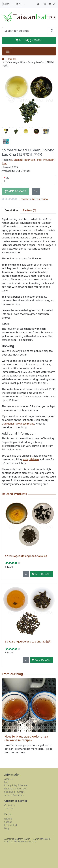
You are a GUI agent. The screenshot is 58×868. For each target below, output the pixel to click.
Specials (8, 822)
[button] (8, 4)
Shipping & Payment (14, 792)
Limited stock (11, 825)
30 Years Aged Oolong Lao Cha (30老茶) (28, 642)
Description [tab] (11, 210)
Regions (8, 819)
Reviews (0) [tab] (29, 210)
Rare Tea (12, 59)
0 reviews (24, 199)
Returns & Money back (15, 789)
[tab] (6, 131)
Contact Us (10, 805)
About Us (9, 779)
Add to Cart (41, 574)
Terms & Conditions (14, 795)
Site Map (9, 808)
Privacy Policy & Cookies (16, 785)
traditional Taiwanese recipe (18, 424)
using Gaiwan (31, 459)
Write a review (40, 199)
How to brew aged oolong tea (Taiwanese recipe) (26, 738)
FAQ (6, 782)
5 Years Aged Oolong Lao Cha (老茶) (26, 556)
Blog (7, 828)
